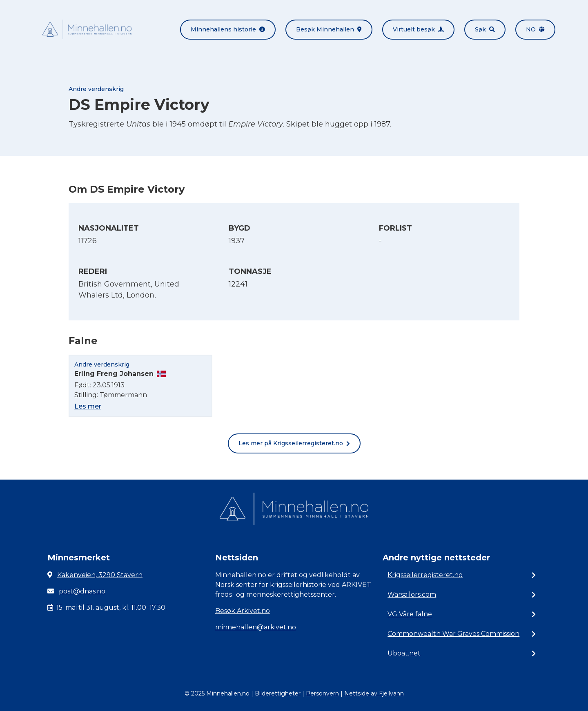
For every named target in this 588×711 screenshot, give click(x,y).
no (535, 29)
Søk (485, 29)
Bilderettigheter (278, 693)
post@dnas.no (82, 591)
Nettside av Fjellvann (374, 693)
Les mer (88, 406)
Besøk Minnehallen (329, 29)
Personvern (322, 693)
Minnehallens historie (228, 29)
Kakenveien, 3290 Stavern (100, 575)
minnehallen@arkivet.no (256, 627)
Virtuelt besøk (418, 29)
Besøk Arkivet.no (243, 611)
